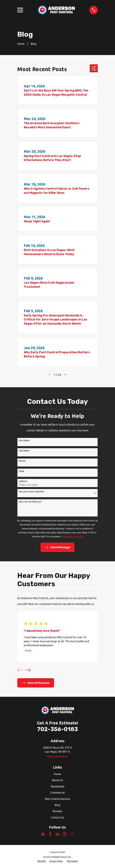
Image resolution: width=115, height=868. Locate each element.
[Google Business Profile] (43, 834)
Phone (22, 461)
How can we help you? (30, 502)
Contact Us (57, 817)
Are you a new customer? (32, 492)
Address (23, 481)
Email (22, 471)
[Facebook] (50, 834)
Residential (57, 786)
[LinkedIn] (57, 834)
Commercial (57, 793)
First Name (24, 440)
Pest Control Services (57, 799)
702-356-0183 (57, 729)
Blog (57, 805)
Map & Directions (57, 756)
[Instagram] (65, 834)
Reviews (57, 811)
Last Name (24, 451)
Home (57, 774)
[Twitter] (72, 834)
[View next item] (28, 670)
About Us (57, 780)
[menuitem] (42, 861)
